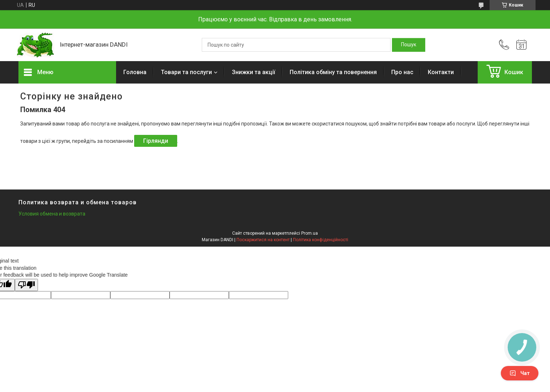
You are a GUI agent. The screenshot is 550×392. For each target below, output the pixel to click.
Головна (135, 72)
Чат (520, 373)
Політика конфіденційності (321, 240)
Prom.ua (310, 233)
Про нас (402, 72)
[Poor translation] (26, 285)
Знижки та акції (253, 72)
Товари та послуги (186, 72)
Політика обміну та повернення (333, 72)
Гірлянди (156, 141)
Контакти (441, 72)
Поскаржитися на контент (263, 240)
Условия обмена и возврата (52, 214)
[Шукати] (409, 45)
